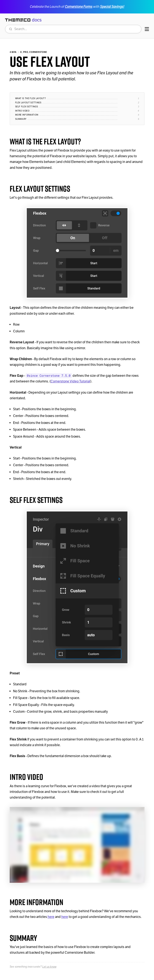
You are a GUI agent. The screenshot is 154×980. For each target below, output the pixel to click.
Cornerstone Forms (79, 7)
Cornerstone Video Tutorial (70, 381)
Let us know (49, 967)
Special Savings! (112, 7)
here (51, 917)
